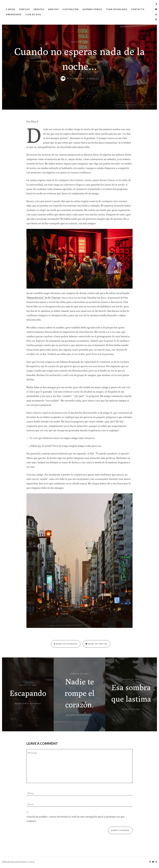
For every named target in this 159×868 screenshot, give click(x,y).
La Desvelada (77, 78)
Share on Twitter (96, 644)
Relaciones (147, 105)
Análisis (53, 9)
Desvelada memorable (127, 105)
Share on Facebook (66, 644)
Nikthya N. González (29, 703)
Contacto (138, 9)
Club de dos (33, 14)
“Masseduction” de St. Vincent (43, 298)
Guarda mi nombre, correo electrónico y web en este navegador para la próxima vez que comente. (76, 819)
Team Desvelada (116, 9)
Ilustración (71, 9)
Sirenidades (14, 14)
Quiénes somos (92, 9)
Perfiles (24, 9)
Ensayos (39, 9)
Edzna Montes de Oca (81, 715)
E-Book (11, 9)
